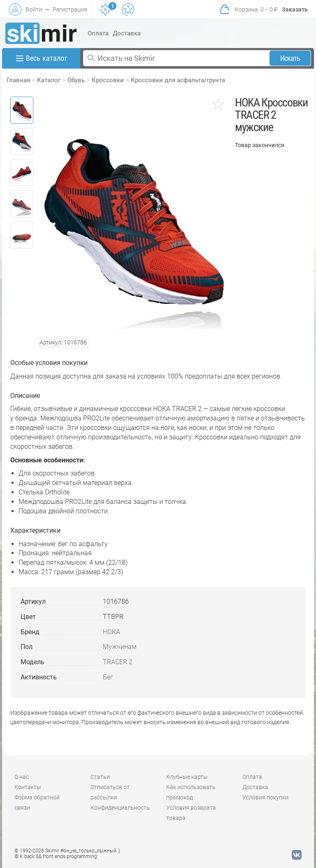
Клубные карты (187, 777)
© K (56, 856)
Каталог (49, 80)
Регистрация (70, 9)
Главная (18, 80)
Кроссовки (108, 80)
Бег (108, 677)
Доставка (127, 33)
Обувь (76, 80)
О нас (22, 777)
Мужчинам (120, 647)
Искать (290, 58)
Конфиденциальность (120, 808)
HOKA (112, 632)
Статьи (100, 777)
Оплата (98, 33)
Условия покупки (265, 797)
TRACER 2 (118, 662)
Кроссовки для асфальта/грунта (178, 80)
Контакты (28, 787)
